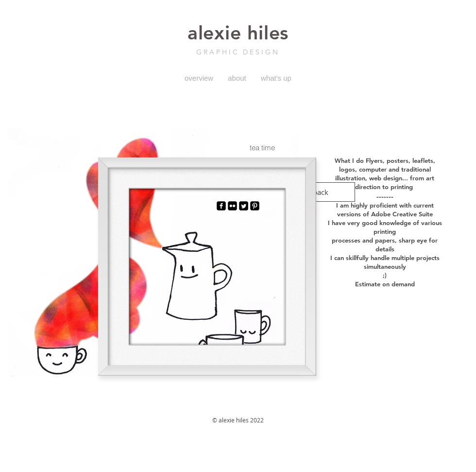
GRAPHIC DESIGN (238, 52)
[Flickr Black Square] (232, 206)
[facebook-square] (221, 206)
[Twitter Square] (244, 206)
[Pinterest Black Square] (255, 206)
